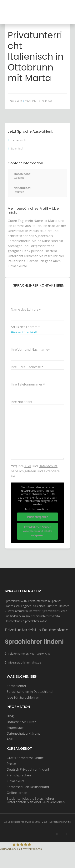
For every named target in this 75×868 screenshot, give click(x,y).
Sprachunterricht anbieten (52, 6)
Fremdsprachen (19, 775)
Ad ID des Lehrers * (37, 332)
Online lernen (17, 793)
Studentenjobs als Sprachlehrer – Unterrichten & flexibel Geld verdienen (36, 800)
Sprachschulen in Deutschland (30, 692)
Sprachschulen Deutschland (28, 787)
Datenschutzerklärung (24, 733)
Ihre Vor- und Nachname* (37, 353)
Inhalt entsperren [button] (37, 517)
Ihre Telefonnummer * (37, 388)
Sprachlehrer (17, 686)
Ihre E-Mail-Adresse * (37, 370)
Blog (10, 716)
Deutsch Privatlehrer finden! (28, 769)
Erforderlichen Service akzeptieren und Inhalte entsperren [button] (38, 531)
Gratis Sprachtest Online (25, 758)
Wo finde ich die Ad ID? (24, 332)
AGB (10, 739)
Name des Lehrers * (37, 313)
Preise (11, 764)
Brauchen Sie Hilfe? (21, 722)
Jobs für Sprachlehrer (23, 697)
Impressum (15, 728)
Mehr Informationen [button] (38, 509)
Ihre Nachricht (37, 404)
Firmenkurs (15, 781)
